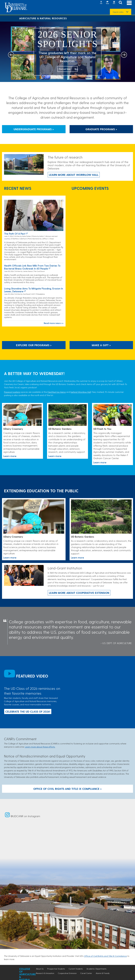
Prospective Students (56, 969)
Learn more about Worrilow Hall (74, 175)
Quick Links (118, 12)
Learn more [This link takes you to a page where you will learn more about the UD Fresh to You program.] (100, 462)
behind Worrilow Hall (81, 392)
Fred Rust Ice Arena (57, 392)
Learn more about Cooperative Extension (79, 593)
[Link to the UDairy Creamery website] (22, 415)
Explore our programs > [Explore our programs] (34, 345)
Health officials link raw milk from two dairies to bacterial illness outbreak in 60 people (32, 267)
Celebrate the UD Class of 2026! (28, 711)
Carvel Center (86, 973)
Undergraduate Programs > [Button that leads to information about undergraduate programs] (34, 129)
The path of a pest (15, 234)
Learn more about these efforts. (40, 747)
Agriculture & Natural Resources (43, 18)
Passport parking (12, 392)
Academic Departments (96, 969)
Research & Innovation (45, 973)
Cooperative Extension (67, 973)
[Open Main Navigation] (129, 3)
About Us (40, 969)
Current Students (76, 969)
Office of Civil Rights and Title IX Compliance (105, 956)
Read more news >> (54, 323)
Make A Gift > (101, 345)
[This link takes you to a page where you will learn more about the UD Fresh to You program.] (112, 415)
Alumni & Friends (103, 973)
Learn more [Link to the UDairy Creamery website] (10, 456)
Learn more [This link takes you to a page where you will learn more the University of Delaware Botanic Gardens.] (55, 456)
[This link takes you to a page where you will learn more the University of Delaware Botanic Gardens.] (67, 415)
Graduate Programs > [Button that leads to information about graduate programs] (101, 129)
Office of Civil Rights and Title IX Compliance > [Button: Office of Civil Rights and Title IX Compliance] (67, 789)
